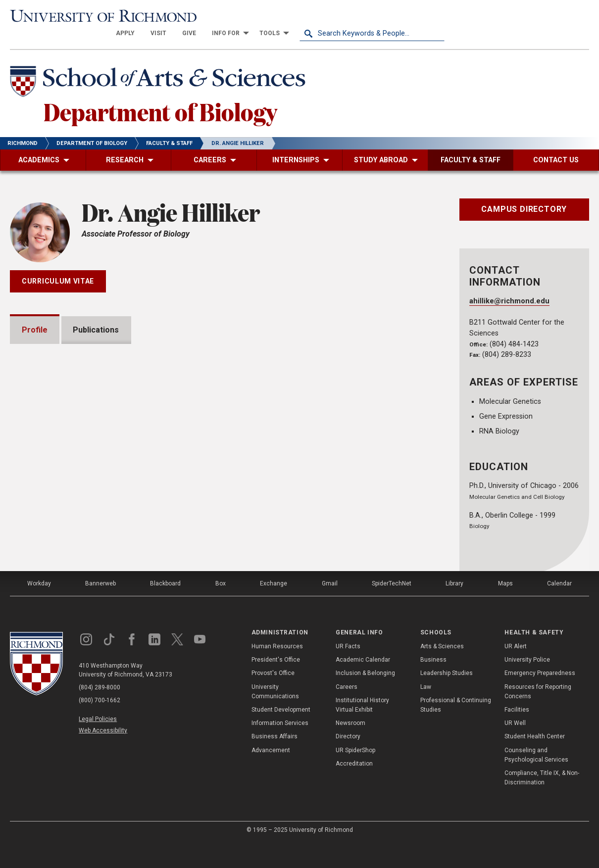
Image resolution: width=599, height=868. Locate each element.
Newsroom (350, 749)
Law (426, 713)
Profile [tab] (35, 313)
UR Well (515, 749)
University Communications (275, 717)
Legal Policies (98, 745)
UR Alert (516, 672)
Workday (39, 609)
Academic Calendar (363, 685)
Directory (348, 763)
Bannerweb (100, 609)
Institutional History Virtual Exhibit (362, 731)
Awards (48, 519)
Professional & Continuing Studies (456, 731)
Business (433, 685)
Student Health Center (535, 763)
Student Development (281, 735)
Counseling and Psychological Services (536, 781)
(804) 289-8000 (100, 713)
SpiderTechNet (392, 609)
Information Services (280, 749)
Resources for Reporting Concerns (538, 717)
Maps (505, 609)
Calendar (559, 609)
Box (221, 609)
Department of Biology (160, 94)
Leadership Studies (447, 699)
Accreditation (354, 789)
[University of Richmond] (82, 16)
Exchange (274, 609)
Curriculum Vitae (58, 264)
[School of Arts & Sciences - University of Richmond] (160, 66)
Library (454, 609)
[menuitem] (270, 16)
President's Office (276, 685)
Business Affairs (275, 763)
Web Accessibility (103, 756)
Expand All (394, 497)
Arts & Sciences (442, 672)
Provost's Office (273, 699)
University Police (527, 685)
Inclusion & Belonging (365, 699)
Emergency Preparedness (540, 699)
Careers (347, 713)
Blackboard (165, 609)
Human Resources (277, 672)
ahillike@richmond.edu (509, 284)
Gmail (330, 609)
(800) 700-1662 (100, 726)
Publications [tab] (96, 313)
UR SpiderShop (355, 776)
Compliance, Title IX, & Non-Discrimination (542, 803)
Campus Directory (524, 192)
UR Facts (348, 672)
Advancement (271, 776)
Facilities (517, 735)
